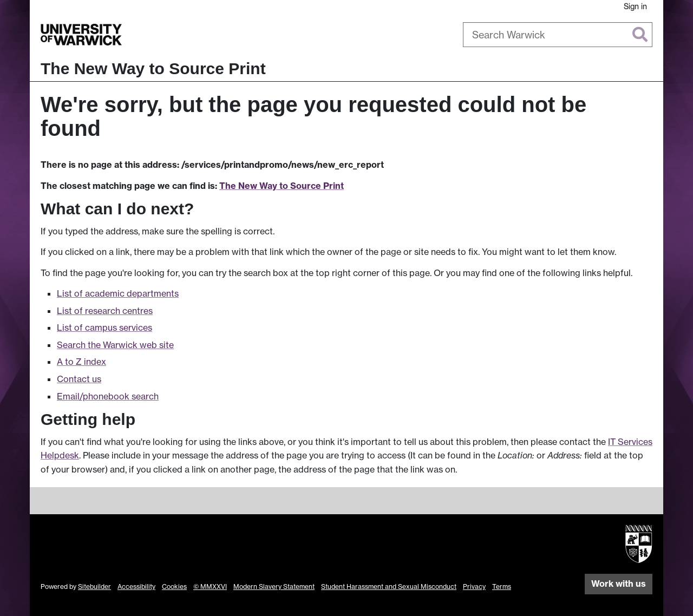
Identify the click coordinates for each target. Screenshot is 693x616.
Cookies (174, 586)
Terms (502, 586)
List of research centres (105, 311)
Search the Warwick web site (115, 345)
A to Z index (81, 362)
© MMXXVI (210, 586)
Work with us (619, 584)
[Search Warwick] (558, 35)
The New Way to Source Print (153, 68)
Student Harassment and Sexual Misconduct (389, 586)
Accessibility (136, 586)
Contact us (79, 379)
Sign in (635, 6)
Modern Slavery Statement (274, 586)
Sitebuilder (94, 586)
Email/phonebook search (108, 396)
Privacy (474, 586)
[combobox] (558, 35)
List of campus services (104, 327)
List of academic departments (118, 293)
